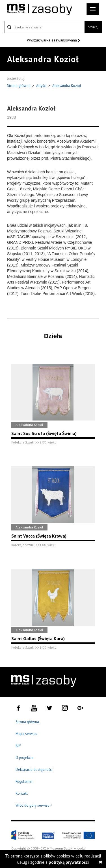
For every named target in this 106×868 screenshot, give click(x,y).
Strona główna (19, 86)
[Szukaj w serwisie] (44, 27)
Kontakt (22, 793)
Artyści (41, 86)
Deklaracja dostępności (34, 770)
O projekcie (24, 758)
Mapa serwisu (26, 734)
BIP (18, 746)
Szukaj (93, 27)
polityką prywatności (69, 862)
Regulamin (24, 781)
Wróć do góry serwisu (34, 806)
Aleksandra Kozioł (67, 86)
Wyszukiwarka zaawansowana (52, 40)
